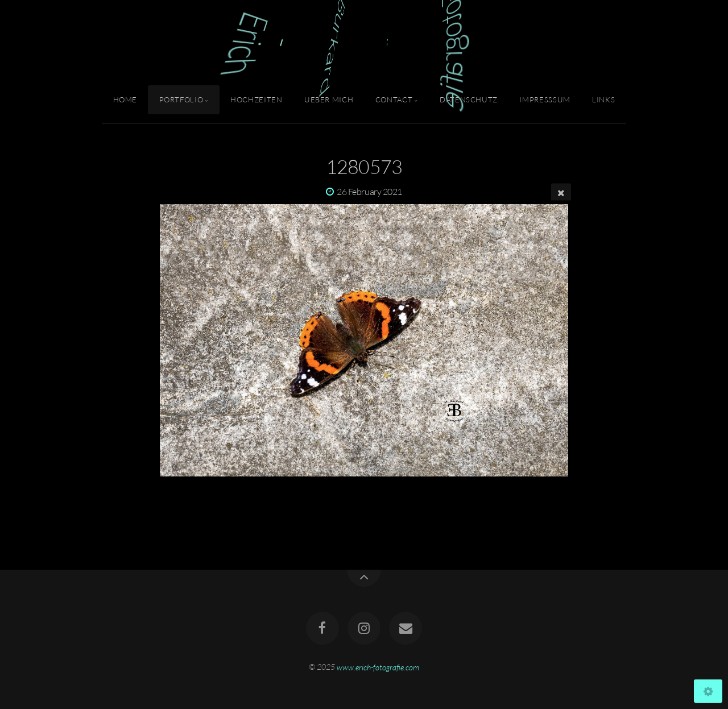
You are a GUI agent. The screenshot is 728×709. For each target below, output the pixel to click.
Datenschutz (469, 99)
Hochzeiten (256, 99)
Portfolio (181, 99)
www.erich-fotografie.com (378, 667)
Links (603, 99)
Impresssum (545, 99)
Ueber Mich (329, 99)
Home (125, 99)
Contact (394, 99)
